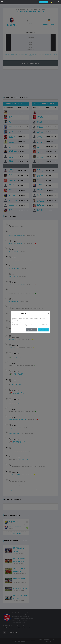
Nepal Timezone (32, 330)
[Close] (49, 313)
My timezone (44, 330)
